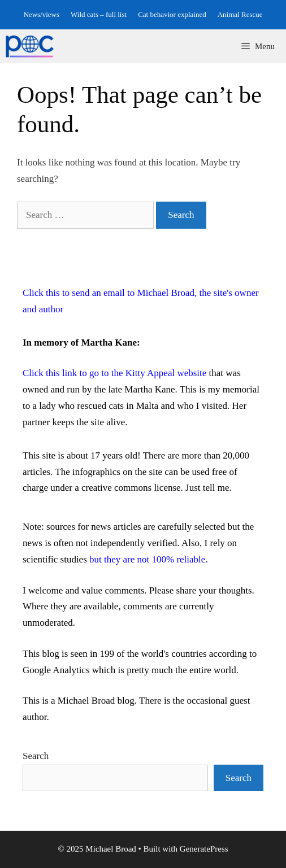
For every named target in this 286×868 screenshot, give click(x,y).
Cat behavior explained (172, 14)
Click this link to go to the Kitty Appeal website (114, 373)
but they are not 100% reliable (147, 559)
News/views (41, 14)
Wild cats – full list (99, 14)
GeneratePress (204, 849)
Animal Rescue (240, 14)
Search (36, 756)
